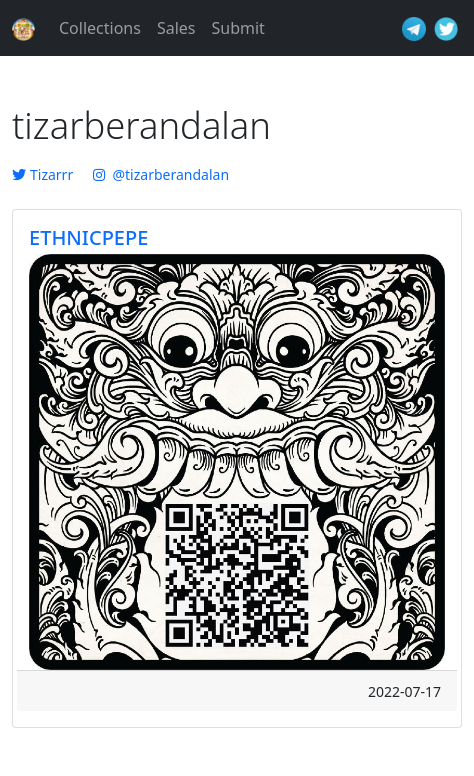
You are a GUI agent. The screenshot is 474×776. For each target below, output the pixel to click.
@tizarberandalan (161, 174)
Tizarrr (42, 174)
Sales (176, 28)
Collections (100, 28)
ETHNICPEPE (88, 237)
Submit (237, 28)
